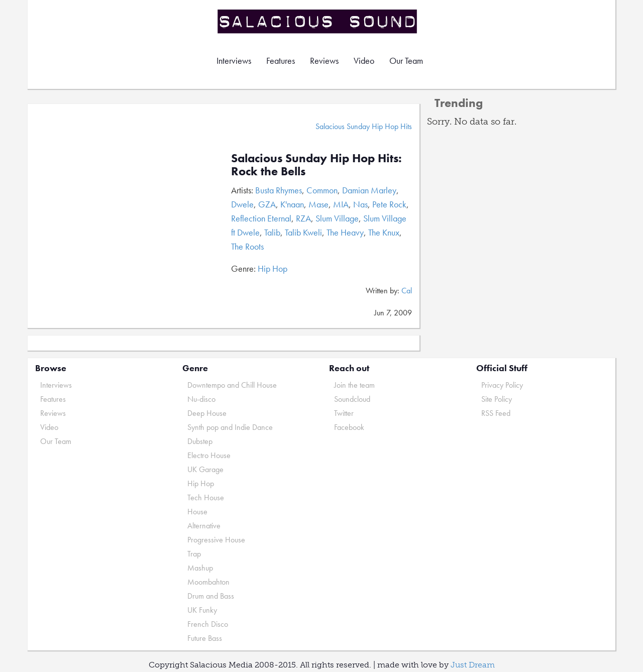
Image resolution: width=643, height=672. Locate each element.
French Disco (208, 624)
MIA (341, 204)
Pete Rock (389, 204)
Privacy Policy (502, 385)
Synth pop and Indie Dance (230, 427)
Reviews (324, 61)
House (197, 512)
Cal (407, 291)
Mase (318, 204)
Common (322, 190)
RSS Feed (496, 413)
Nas (360, 204)
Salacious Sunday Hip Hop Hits (364, 126)
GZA (267, 204)
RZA (303, 218)
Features (281, 61)
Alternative (204, 526)
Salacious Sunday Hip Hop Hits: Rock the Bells (316, 164)
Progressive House (216, 540)
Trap (194, 554)
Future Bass (205, 638)
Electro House (209, 455)
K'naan (292, 204)
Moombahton (208, 582)
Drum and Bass (211, 596)
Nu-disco (201, 399)
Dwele (242, 204)
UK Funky (202, 610)
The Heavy (345, 232)
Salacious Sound (318, 21)
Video (364, 61)
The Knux (384, 232)
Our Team (406, 61)
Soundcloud (352, 399)
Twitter (344, 413)
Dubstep (200, 441)
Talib (272, 232)
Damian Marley (369, 190)
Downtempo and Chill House (232, 385)
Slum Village (337, 218)
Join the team (354, 385)
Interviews (234, 61)
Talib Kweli (303, 232)
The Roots (247, 246)
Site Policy (497, 399)
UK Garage (205, 469)
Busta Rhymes (279, 190)
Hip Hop (273, 268)
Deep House (207, 413)
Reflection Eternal (261, 218)
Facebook (349, 427)
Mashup (200, 568)
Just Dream (473, 665)
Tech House (206, 497)
